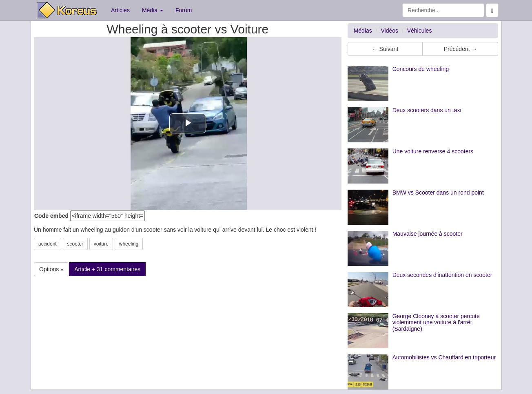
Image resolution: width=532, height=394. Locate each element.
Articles (120, 10)
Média (153, 10)
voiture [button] (101, 244)
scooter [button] (75, 244)
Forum (184, 10)
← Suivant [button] (385, 49)
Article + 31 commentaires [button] (107, 269)
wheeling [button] (129, 244)
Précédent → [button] (461, 49)
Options (51, 269)
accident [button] (48, 244)
